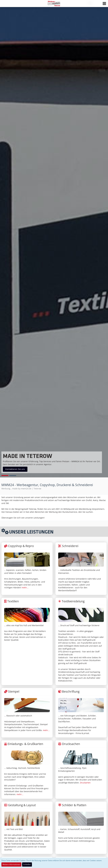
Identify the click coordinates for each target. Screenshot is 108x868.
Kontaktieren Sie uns (15, 469)
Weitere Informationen (11, 864)
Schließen (27, 864)
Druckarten (85, 783)
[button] (104, 4)
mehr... (25, 588)
